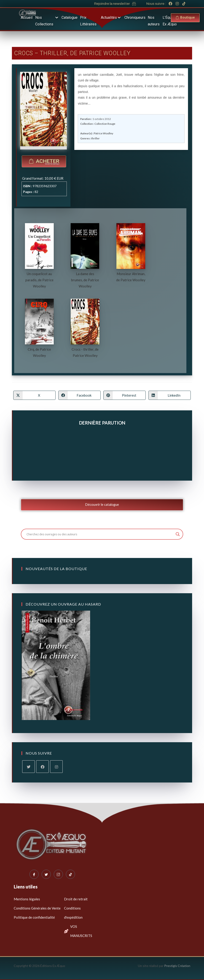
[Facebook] (42, 767)
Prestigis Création (177, 966)
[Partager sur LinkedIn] (170, 395)
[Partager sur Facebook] (79, 395)
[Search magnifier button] (178, 534)
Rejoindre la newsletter (112, 4)
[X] (28, 767)
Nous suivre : (156, 4)
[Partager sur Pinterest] (125, 395)
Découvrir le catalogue (102, 505)
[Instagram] (56, 767)
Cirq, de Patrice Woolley (39, 352)
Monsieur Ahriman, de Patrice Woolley (131, 277)
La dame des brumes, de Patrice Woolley (85, 280)
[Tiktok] (70, 874)
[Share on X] (34, 395)
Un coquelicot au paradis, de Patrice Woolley (39, 280)
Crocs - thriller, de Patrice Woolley (85, 352)
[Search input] (100, 534)
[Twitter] (46, 874)
